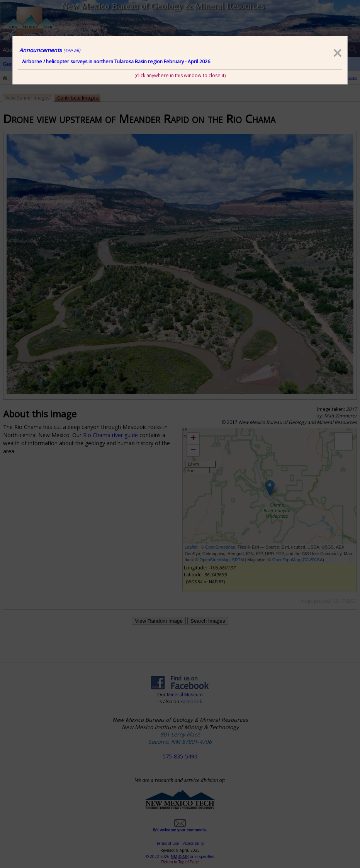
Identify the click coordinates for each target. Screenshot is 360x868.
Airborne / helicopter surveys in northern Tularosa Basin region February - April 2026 (116, 62)
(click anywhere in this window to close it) (180, 75)
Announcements (50, 50)
